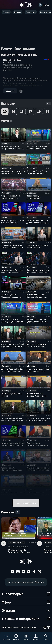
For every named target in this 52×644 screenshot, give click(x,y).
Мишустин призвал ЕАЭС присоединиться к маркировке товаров (38, 371)
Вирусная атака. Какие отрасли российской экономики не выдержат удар (38, 150)
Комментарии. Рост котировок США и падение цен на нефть (13, 149)
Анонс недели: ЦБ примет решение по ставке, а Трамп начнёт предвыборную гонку (13, 174)
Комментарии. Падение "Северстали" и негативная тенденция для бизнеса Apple (39, 249)
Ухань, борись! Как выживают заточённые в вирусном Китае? (38, 495)
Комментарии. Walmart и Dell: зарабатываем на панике (38, 272)
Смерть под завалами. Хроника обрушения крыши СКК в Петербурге (38, 297)
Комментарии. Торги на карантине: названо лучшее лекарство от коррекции (12, 273)
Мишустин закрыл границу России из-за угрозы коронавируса (36, 396)
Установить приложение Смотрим (26, 582)
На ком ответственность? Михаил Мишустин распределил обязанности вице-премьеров (13, 496)
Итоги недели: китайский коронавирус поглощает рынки (13, 346)
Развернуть (10, 91)
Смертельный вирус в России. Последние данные (36, 346)
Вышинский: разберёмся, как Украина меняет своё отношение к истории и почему (38, 471)
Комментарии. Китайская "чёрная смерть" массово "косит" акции (13, 445)
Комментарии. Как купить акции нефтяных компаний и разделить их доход (13, 224)
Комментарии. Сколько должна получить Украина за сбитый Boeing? (39, 223)
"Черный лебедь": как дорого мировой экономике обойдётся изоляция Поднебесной (12, 199)
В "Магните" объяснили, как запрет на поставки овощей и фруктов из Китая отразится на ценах (13, 249)
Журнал (26, 610)
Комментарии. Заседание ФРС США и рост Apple (38, 419)
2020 (11, 121)
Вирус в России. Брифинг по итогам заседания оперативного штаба (13, 371)
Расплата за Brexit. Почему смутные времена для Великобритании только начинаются (13, 323)
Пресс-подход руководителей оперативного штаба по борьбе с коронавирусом (38, 199)
